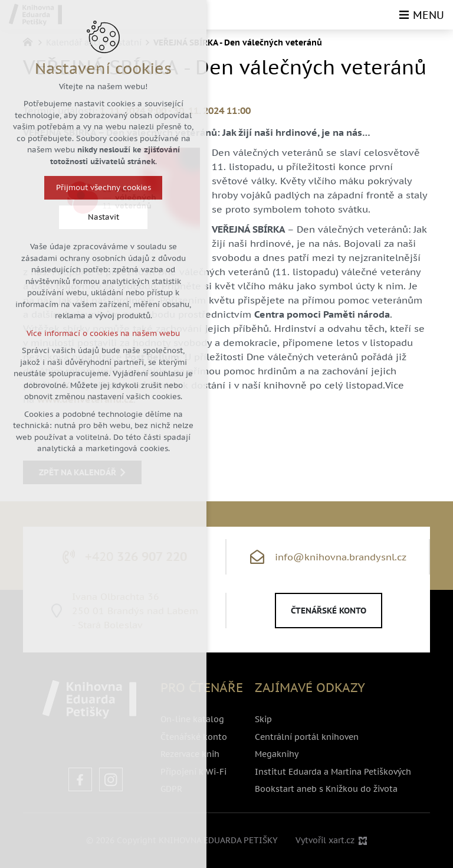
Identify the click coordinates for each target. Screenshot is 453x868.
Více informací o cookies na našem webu (103, 333)
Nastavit (104, 217)
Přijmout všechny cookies (104, 187)
